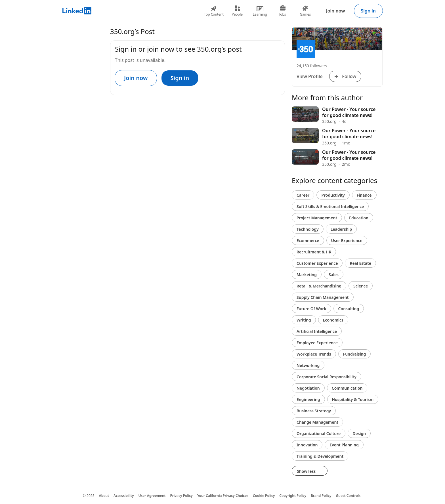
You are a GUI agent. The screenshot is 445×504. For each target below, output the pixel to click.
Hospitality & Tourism (353, 399)
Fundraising (355, 354)
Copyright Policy (293, 496)
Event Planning (344, 445)
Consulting (349, 309)
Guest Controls (348, 496)
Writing (304, 320)
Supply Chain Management (323, 297)
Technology (308, 229)
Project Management (317, 218)
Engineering (308, 399)
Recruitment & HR (314, 252)
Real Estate (360, 263)
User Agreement (152, 496)
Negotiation (308, 388)
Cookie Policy (264, 496)
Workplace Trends (314, 354)
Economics (333, 320)
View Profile (310, 76)
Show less (310, 471)
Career (303, 195)
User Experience (347, 241)
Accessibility (124, 496)
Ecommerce (308, 241)
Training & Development (320, 456)
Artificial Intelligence (317, 331)
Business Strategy (314, 411)
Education (359, 218)
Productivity (333, 195)
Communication (347, 388)
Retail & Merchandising (319, 286)
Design (359, 433)
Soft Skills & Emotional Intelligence (330, 206)
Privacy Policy (181, 496)
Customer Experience (317, 263)
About (104, 496)
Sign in (368, 11)
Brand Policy (321, 496)
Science (361, 286)
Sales (334, 275)
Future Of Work (311, 309)
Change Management (317, 422)
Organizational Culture (319, 433)
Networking (308, 365)
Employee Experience (317, 343)
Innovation (307, 445)
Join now (336, 11)
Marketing (307, 275)
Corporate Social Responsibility (327, 377)
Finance (364, 195)
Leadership (341, 229)
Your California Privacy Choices (223, 496)
